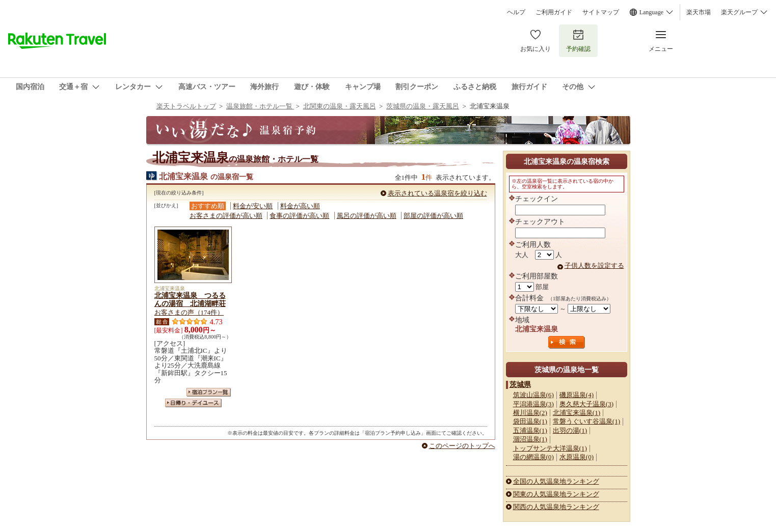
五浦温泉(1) (530, 430)
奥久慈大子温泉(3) (586, 404)
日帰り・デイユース (193, 403)
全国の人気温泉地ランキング (556, 481)
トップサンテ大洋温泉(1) (550, 448)
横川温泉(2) (530, 413)
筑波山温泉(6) (533, 395)
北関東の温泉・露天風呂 (340, 106)
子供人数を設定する (594, 265)
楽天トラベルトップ (186, 106)
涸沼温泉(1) (530, 439)
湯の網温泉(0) (533, 457)
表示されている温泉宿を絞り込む (437, 193)
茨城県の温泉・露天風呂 (423, 106)
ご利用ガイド (554, 12)
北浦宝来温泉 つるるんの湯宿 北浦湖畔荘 (190, 299)
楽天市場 (699, 12)
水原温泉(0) (577, 457)
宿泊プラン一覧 (209, 392)
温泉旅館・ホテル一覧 (260, 106)
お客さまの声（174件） (189, 312)
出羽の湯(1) (570, 430)
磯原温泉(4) (577, 395)
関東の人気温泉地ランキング (556, 494)
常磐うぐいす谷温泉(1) (586, 421)
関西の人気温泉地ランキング (556, 507)
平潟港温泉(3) (533, 404)
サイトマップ (601, 12)
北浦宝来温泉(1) (577, 413)
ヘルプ (516, 12)
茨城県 (520, 384)
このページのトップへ (462, 446)
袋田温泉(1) (530, 421)
